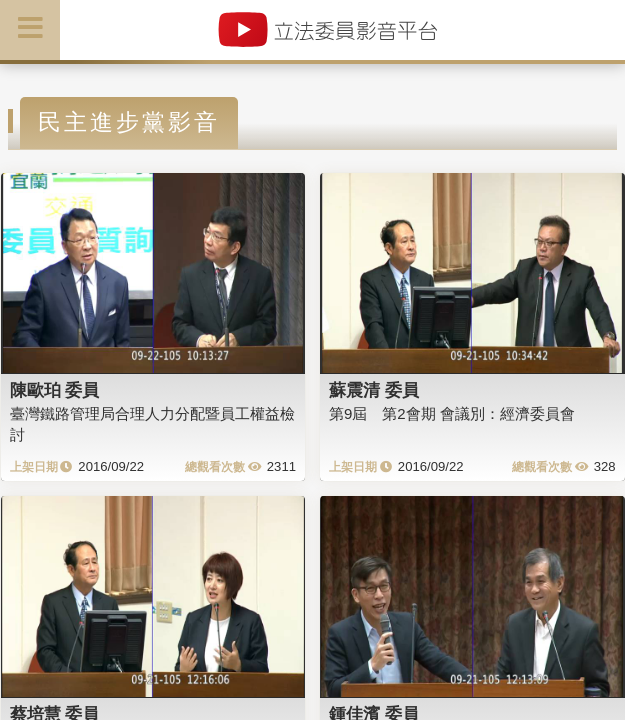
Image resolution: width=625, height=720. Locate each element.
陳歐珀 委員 (55, 390)
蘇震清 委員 (374, 390)
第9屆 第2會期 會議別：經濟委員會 (452, 413)
